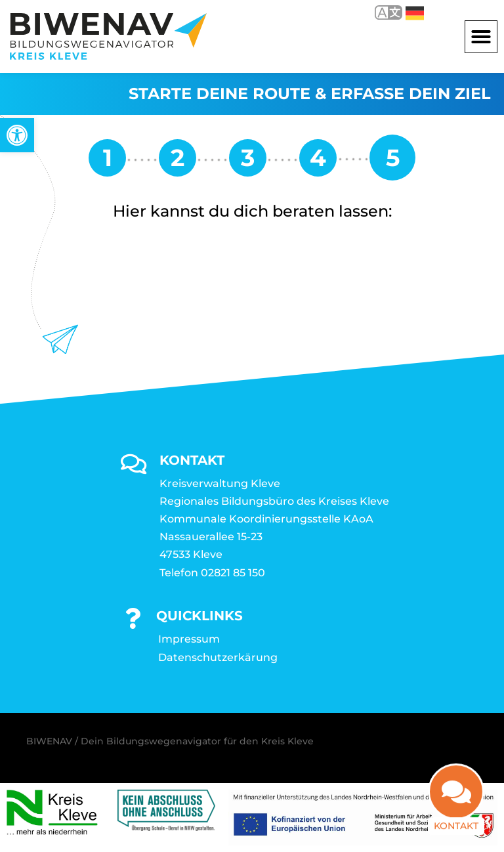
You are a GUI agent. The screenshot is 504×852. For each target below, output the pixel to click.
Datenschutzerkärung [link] (218, 657)
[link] (17, 135)
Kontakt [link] (456, 822)
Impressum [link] (189, 639)
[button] (481, 37)
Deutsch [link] (415, 13)
